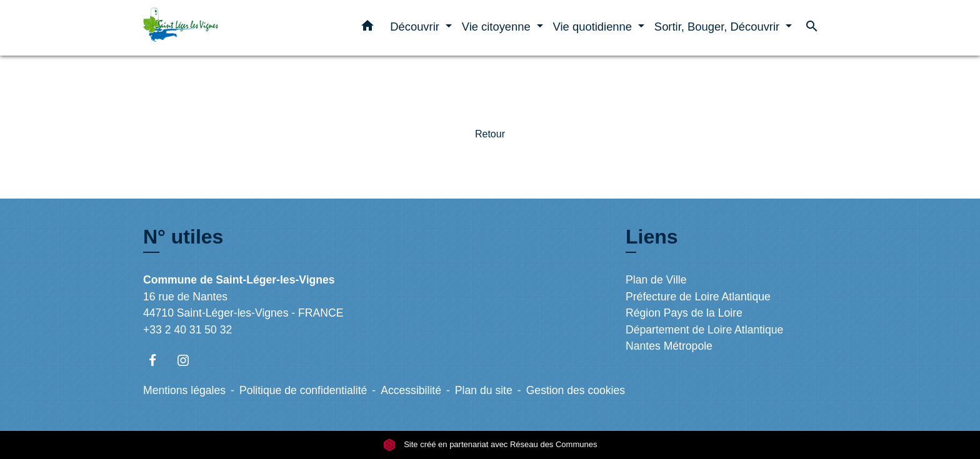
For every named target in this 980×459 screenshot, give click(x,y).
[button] (367, 28)
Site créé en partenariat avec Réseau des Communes (490, 444)
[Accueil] (221, 28)
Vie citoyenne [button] (498, 27)
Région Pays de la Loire (684, 313)
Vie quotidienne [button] (594, 27)
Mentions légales (184, 390)
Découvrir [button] (416, 27)
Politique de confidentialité (303, 390)
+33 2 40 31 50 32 (187, 330)
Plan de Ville (656, 280)
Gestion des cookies (576, 390)
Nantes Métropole (669, 346)
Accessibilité (411, 390)
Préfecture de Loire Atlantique (698, 297)
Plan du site (484, 390)
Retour (490, 134)
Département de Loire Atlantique (704, 330)
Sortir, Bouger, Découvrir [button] (718, 27)
